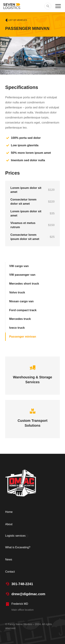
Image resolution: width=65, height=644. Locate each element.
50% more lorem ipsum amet (31, 153)
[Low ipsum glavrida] (8, 145)
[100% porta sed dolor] (8, 138)
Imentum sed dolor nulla (28, 160)
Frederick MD (20, 604)
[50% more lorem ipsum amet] (8, 153)
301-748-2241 (22, 584)
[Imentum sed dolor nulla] (8, 160)
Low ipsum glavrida (25, 145)
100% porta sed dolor (26, 138)
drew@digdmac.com (28, 594)
